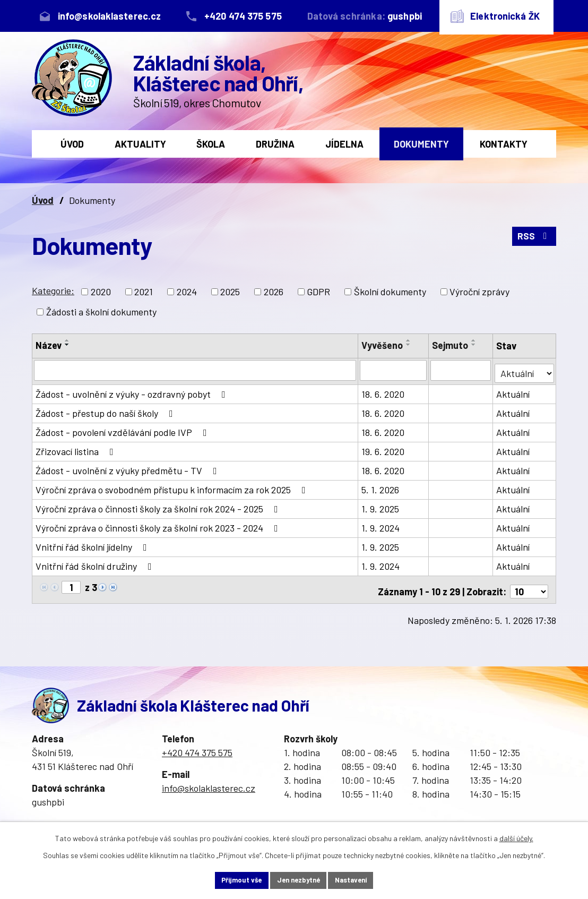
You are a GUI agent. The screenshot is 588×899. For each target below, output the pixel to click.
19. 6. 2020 (383, 449)
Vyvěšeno (382, 345)
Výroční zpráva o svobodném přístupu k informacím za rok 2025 (173, 487)
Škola (211, 144)
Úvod (72, 144)
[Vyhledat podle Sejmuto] (461, 370)
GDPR (318, 292)
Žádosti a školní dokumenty (101, 312)
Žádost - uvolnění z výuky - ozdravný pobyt (133, 391)
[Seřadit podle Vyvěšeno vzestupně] (409, 340)
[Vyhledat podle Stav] (525, 369)
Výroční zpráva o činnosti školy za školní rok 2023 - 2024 (159, 525)
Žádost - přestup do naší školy (106, 410)
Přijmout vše (229, 880)
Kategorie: (53, 290)
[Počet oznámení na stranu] (529, 585)
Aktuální (514, 391)
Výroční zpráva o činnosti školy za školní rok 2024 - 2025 (159, 506)
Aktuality (140, 144)
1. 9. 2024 (381, 525)
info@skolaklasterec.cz (209, 782)
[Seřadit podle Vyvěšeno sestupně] (409, 345)
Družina (275, 144)
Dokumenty (421, 144)
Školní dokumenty (390, 292)
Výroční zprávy (479, 292)
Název (49, 345)
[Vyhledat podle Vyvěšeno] (393, 370)
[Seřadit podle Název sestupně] (67, 345)
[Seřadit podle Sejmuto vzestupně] (474, 340)
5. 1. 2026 (380, 487)
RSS (534, 239)
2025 (230, 292)
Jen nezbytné (298, 880)
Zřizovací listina (77, 449)
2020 (101, 292)
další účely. (516, 837)
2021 (144, 292)
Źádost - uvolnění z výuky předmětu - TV (128, 468)
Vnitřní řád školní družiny (96, 563)
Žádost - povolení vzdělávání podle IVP (123, 430)
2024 (187, 292)
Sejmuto (451, 345)
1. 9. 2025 (380, 506)
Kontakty (504, 144)
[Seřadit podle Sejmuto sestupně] (474, 345)
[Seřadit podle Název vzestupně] (67, 340)
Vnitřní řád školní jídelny (93, 544)
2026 (274, 292)
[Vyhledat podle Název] (195, 370)
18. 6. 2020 (383, 391)
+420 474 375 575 (197, 746)
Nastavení (364, 880)
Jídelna (344, 144)
